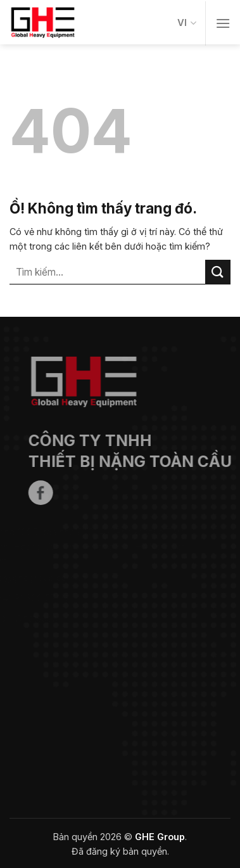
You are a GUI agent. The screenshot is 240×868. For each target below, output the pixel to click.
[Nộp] (218, 272)
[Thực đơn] (223, 23)
